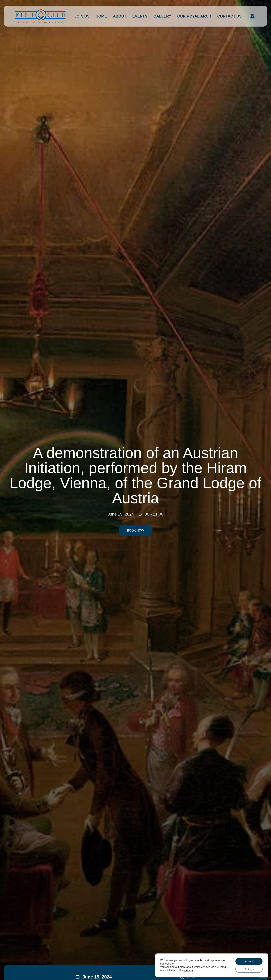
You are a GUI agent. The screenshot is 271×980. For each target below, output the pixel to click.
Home (101, 16)
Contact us (229, 16)
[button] (253, 16)
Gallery (162, 16)
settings (189, 970)
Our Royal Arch (194, 16)
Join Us (82, 16)
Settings (249, 969)
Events (140, 16)
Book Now (135, 530)
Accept (249, 961)
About (120, 16)
